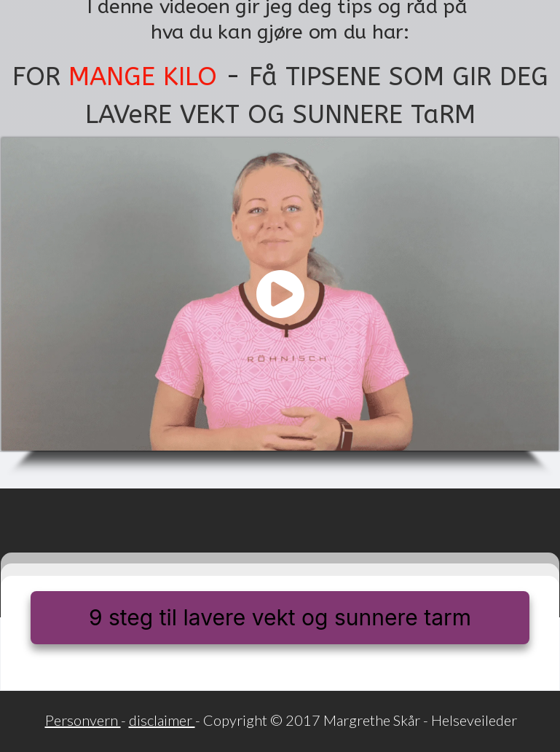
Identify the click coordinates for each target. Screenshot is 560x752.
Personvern (83, 720)
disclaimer (162, 720)
